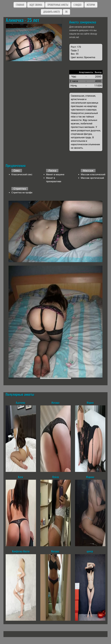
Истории (91, 5)
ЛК (66, 12)
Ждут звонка (36, 5)
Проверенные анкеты (58, 5)
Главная (20, 5)
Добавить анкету (52, 12)
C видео (77, 5)
